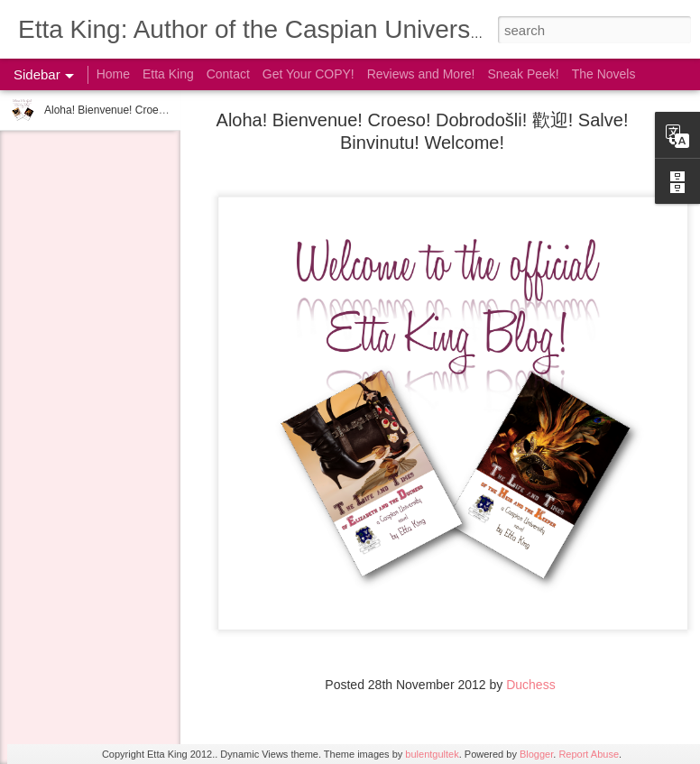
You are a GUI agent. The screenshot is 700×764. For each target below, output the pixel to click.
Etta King (168, 74)
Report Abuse (589, 754)
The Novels (604, 74)
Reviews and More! (421, 74)
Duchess (530, 685)
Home (113, 74)
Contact (228, 74)
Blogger (536, 754)
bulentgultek (432, 754)
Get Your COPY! (309, 74)
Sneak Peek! (523, 74)
